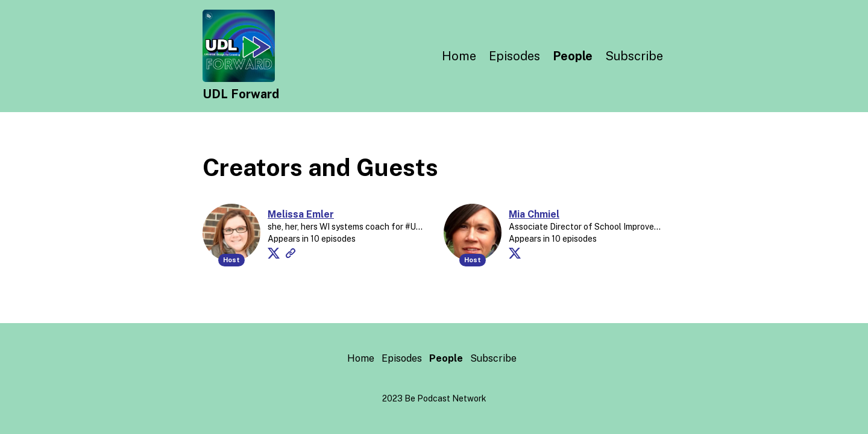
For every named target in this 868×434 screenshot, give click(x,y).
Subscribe (634, 56)
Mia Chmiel (534, 214)
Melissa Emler (301, 214)
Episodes (514, 56)
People (573, 56)
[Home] (239, 79)
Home (459, 56)
